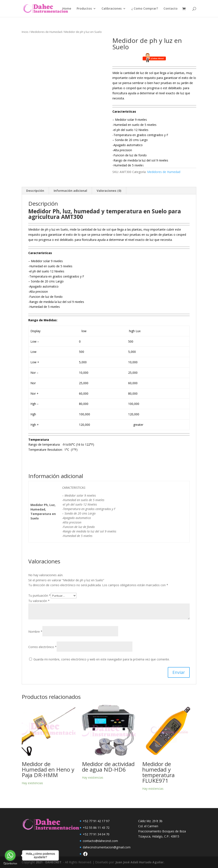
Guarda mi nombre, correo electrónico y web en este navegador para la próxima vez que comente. (102, 659)
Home (67, 9)
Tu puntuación (39, 595)
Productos (84, 9)
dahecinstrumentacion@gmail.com (107, 847)
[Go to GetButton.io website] (10, 864)
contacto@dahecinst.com (100, 841)
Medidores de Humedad (46, 32)
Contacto (171, 9)
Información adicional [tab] (70, 191)
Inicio (25, 32)
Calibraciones (112, 9)
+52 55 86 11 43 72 (96, 828)
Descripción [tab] (35, 191)
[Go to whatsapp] (10, 855)
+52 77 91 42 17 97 (96, 821)
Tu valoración (39, 601)
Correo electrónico (42, 647)
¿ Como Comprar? (145, 9)
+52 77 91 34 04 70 (96, 834)
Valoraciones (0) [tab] (109, 191)
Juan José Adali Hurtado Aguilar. (140, 862)
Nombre (35, 632)
